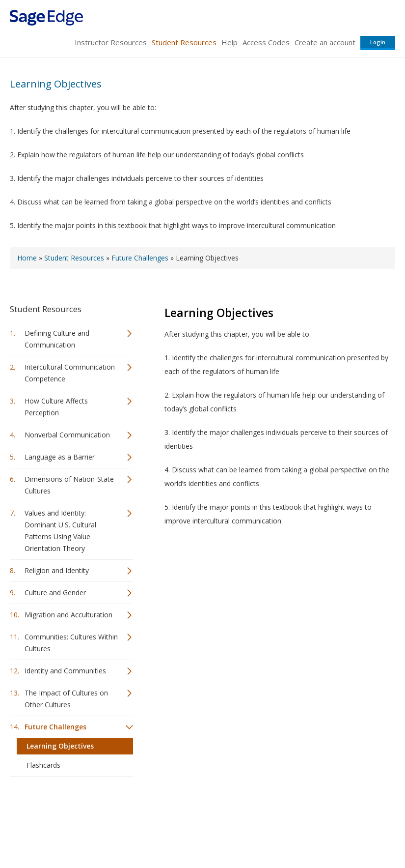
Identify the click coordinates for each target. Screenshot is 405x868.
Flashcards (43, 765)
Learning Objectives (56, 84)
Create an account (325, 42)
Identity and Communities (65, 671)
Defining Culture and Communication (57, 339)
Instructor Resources (111, 42)
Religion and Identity (57, 570)
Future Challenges (140, 258)
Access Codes (266, 42)
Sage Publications (66, 808)
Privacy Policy (330, 831)
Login (378, 42)
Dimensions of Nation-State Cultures (69, 485)
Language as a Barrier (60, 457)
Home (27, 258)
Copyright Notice (276, 831)
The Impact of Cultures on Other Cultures (66, 699)
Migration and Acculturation (68, 615)
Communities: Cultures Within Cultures (71, 643)
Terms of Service (216, 831)
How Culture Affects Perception (56, 407)
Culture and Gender (55, 593)
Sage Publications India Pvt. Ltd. (152, 808)
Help (229, 42)
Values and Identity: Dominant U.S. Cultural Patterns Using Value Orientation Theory (60, 531)
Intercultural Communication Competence (70, 373)
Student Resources (184, 42)
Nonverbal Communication (67, 435)
